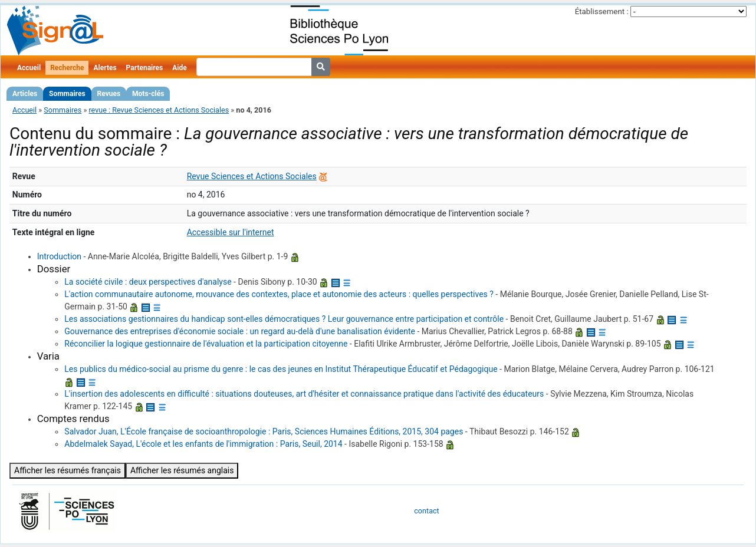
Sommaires (67, 94)
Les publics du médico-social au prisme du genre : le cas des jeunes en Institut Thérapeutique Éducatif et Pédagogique (281, 369)
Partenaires (145, 68)
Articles (25, 94)
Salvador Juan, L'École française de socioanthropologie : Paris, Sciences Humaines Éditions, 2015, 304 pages (264, 431)
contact (426, 511)
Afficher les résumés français (68, 470)
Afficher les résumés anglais (182, 470)
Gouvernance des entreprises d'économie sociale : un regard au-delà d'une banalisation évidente (240, 331)
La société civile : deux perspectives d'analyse (148, 282)
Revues (109, 94)
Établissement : (602, 11)
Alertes (105, 68)
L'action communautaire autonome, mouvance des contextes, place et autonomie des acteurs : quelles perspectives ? (279, 294)
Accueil (29, 68)
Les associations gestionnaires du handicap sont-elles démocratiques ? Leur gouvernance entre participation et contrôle (284, 319)
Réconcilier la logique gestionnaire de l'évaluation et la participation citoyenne (206, 344)
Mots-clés (148, 94)
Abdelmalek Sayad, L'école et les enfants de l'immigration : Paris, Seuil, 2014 (203, 444)
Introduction (59, 256)
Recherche (67, 68)
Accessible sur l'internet (231, 232)
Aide (179, 68)
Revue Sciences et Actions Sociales (252, 176)
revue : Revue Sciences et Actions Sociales (159, 110)
